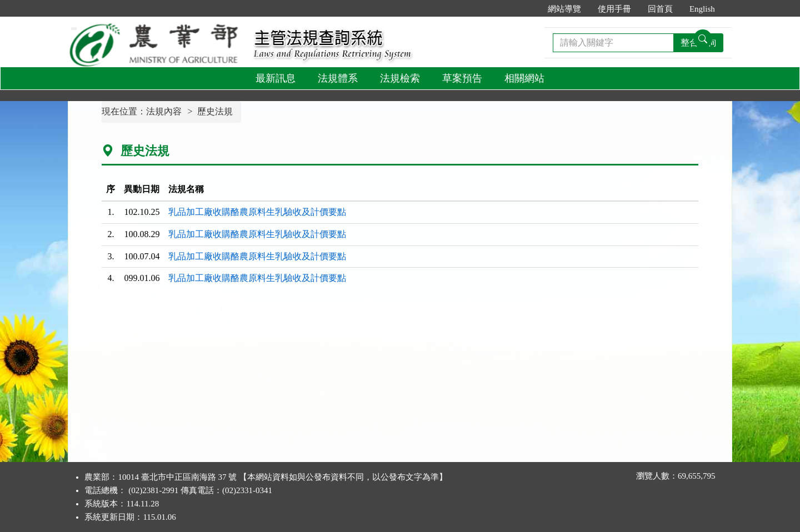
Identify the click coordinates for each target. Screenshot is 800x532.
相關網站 (524, 78)
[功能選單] (74, 29)
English (702, 9)
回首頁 (660, 9)
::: (527, 9)
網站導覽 (564, 9)
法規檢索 (400, 78)
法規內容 (164, 111)
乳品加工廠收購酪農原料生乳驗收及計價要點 (257, 212)
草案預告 (462, 78)
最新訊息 (276, 78)
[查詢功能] (703, 39)
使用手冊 (614, 9)
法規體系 (338, 78)
